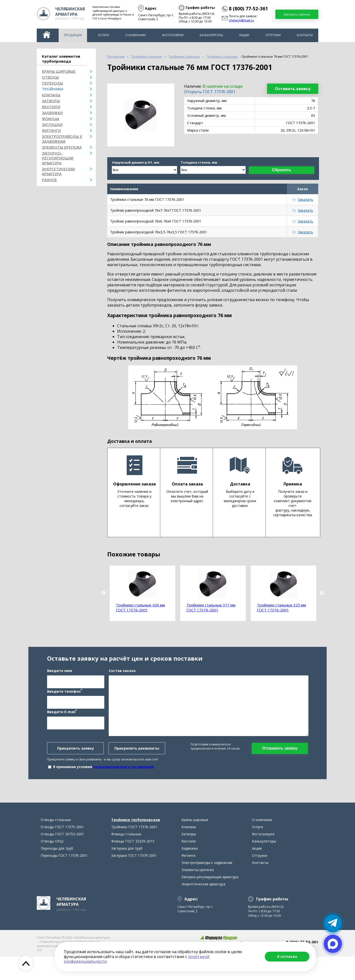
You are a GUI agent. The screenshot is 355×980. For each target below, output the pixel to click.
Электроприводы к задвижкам (62, 139)
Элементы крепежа (62, 147)
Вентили (51, 107)
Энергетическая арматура (58, 171)
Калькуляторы (211, 35)
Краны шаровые (59, 71)
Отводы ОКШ (52, 865)
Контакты (305, 35)
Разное (49, 180)
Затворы (51, 101)
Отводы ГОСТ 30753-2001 (62, 857)
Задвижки (52, 113)
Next (322, 593)
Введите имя (60, 682)
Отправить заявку (280, 760)
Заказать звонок (297, 14)
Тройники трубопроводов (136, 843)
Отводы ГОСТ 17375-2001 (62, 850)
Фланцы (51, 119)
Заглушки (52, 124)
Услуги (103, 35)
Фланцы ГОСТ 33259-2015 (133, 865)
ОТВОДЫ (50, 77)
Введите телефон (65, 703)
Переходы (53, 83)
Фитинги (51, 130)
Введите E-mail (62, 723)
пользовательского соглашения (124, 778)
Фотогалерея (173, 35)
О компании (135, 35)
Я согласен (287, 956)
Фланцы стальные (126, 857)
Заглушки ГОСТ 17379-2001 (134, 879)
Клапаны (51, 95)
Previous (104, 593)
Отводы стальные (56, 843)
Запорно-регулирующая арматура (58, 158)
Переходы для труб (57, 872)
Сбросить (282, 170)
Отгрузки (273, 35)
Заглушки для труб (127, 872)
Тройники (53, 89)
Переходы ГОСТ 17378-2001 (64, 879)
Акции (244, 35)
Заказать (305, 199)
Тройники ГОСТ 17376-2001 (134, 850)
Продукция (73, 35)
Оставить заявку (293, 89)
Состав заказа (122, 682)
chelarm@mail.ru (241, 20)
